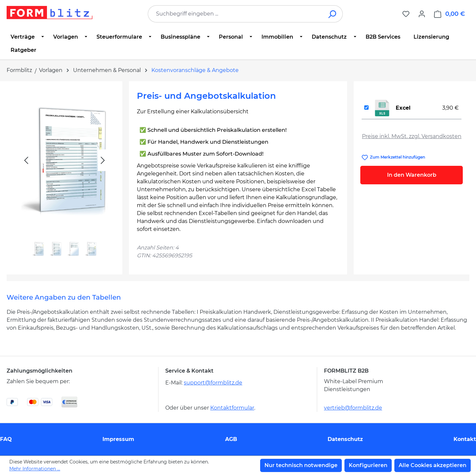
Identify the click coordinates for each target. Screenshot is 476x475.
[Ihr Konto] (422, 14)
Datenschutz (345, 439)
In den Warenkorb (412, 175)
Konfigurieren (368, 465)
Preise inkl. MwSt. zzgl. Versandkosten (412, 136)
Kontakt (465, 439)
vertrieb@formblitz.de (353, 408)
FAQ (6, 439)
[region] (64, 175)
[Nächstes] (103, 160)
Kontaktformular (232, 408)
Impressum (118, 439)
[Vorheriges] (26, 160)
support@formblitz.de (213, 383)
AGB (231, 439)
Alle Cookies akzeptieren (433, 465)
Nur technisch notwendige (301, 465)
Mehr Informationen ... (35, 469)
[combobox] (235, 14)
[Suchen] (333, 14)
